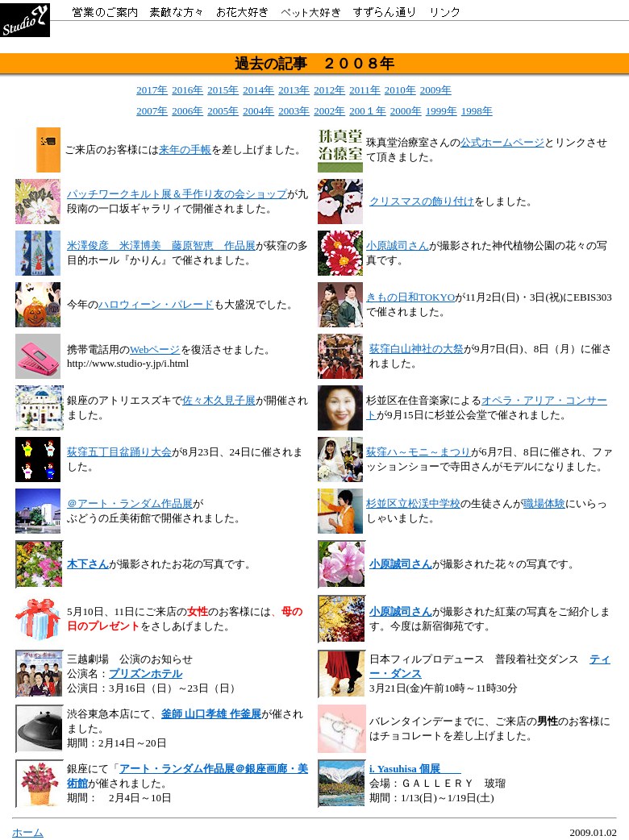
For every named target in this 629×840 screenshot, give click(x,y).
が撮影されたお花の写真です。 (182, 564)
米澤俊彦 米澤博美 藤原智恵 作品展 (161, 245)
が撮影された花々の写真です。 (506, 564)
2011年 (365, 90)
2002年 (329, 111)
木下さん (88, 564)
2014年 (258, 90)
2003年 (294, 111)
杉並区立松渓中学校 (413, 503)
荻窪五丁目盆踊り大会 (119, 452)
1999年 (442, 111)
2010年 (400, 90)
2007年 (152, 111)
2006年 (187, 111)
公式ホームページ (502, 142)
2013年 (294, 90)
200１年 (368, 111)
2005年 (223, 111)
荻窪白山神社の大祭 (417, 349)
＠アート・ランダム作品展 (130, 503)
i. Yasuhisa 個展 (405, 769)
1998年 (477, 111)
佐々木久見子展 (219, 400)
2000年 (406, 111)
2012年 (329, 90)
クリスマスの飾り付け (422, 201)
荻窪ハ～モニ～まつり (419, 452)
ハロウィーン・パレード (156, 304)
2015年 (223, 90)
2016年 (187, 90)
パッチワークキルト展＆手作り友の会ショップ (177, 194)
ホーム (28, 832)
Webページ (155, 349)
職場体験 (544, 503)
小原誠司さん (398, 245)
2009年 (436, 90)
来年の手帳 (185, 150)
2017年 (152, 90)
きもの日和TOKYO (410, 297)
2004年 (258, 111)
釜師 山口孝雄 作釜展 (211, 714)
